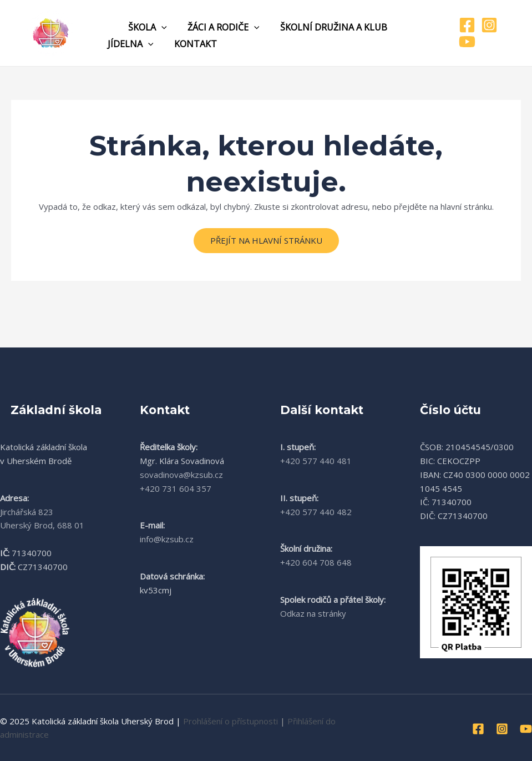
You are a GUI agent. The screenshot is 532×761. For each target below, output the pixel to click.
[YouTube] (465, 42)
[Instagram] (487, 25)
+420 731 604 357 (176, 488)
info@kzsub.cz (167, 539)
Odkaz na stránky (313, 613)
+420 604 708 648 (316, 562)
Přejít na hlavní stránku (266, 240)
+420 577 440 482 (316, 512)
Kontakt (191, 44)
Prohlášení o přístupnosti (230, 721)
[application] (157, 27)
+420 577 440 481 (316, 461)
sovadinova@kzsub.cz (181, 475)
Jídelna (129, 44)
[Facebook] (465, 25)
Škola (143, 27)
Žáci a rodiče (216, 27)
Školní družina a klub (323, 27)
